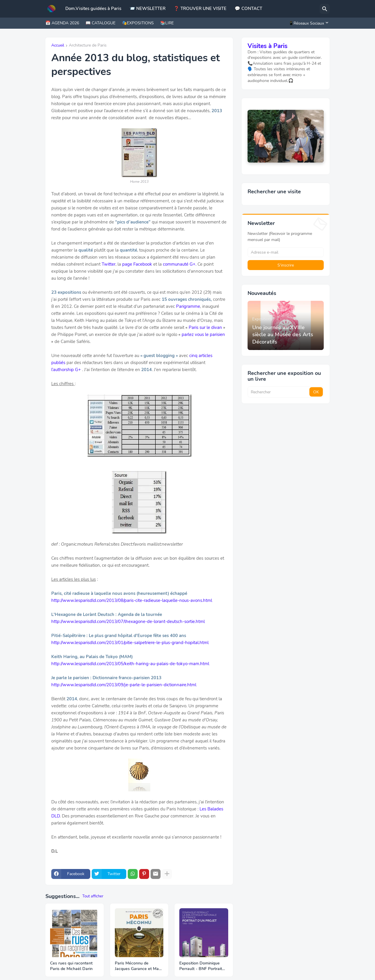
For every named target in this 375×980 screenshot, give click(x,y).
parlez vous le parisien (203, 334)
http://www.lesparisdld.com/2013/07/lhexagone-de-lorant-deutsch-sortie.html (128, 622)
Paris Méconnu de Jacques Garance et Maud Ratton (139, 966)
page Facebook (137, 264)
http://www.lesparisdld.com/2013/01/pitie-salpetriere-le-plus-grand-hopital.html (130, 643)
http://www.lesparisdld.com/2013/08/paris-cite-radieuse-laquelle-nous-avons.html (132, 600)
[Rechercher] (325, 9)
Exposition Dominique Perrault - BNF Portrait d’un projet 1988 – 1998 (201, 966)
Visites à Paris (267, 46)
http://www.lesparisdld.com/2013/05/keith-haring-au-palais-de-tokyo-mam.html (130, 664)
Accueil (58, 46)
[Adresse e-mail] (286, 252)
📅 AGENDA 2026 (62, 23)
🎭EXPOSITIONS (138, 23)
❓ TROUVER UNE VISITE (200, 8)
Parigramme (188, 306)
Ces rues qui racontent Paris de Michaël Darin (71, 966)
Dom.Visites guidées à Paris (93, 8)
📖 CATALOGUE (100, 23)
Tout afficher (93, 896)
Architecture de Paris (88, 46)
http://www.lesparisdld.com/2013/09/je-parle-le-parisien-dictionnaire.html (124, 685)
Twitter (109, 264)
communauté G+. (180, 264)
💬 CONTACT (248, 8)
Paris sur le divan (205, 327)
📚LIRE (167, 23)
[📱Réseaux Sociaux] (308, 23)
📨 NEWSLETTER (148, 8)
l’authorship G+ (66, 370)
